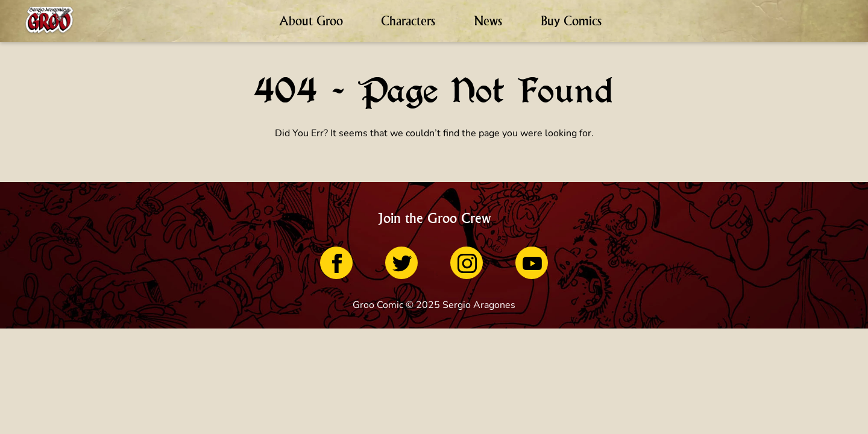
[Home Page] (49, 21)
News (488, 21)
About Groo (311, 21)
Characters (408, 21)
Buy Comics (571, 21)
